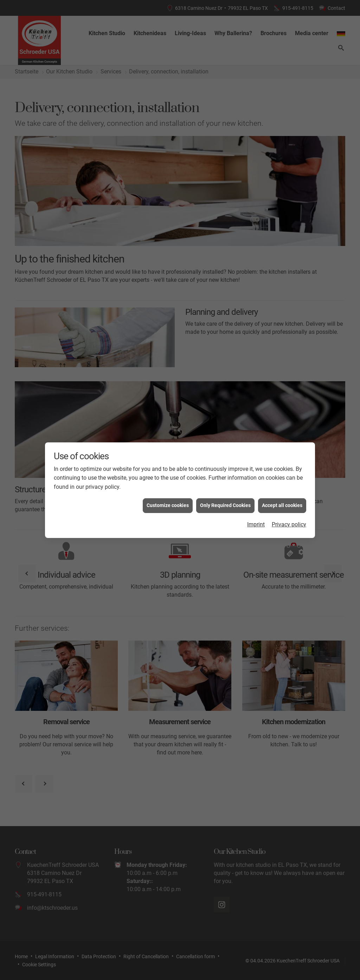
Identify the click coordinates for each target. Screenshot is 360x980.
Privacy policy (289, 510)
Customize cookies (168, 491)
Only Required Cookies (225, 491)
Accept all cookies (282, 491)
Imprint (256, 510)
